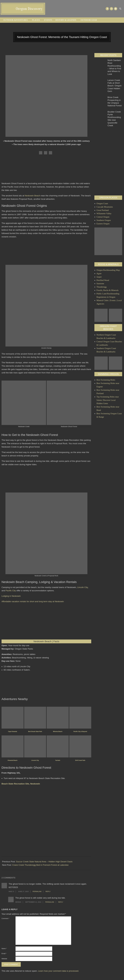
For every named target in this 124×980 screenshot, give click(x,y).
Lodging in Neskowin (11, 596)
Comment (5, 918)
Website (4, 959)
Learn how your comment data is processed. (59, 971)
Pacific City (11, 591)
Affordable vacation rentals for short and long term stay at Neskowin (33, 601)
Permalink (37, 891)
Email (4, 954)
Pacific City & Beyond (80, 732)
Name (4, 949)
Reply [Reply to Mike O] (48, 891)
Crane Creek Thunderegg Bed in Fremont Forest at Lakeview (40, 865)
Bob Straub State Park (35, 732)
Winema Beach (58, 732)
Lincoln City (83, 587)
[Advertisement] (46, 169)
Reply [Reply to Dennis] (61, 902)
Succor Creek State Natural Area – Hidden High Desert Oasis (44, 862)
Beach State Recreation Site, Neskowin (21, 784)
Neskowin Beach (32, 196)
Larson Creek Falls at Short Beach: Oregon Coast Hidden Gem (114, 86)
